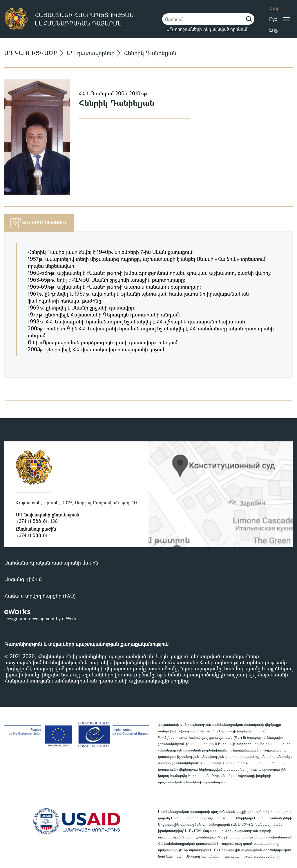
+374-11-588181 (32, 521)
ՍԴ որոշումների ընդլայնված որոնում (207, 29)
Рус (273, 19)
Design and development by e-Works (41, 618)
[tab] (39, 223)
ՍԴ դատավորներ (91, 53)
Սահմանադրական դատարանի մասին (51, 563)
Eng (274, 30)
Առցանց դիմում (23, 579)
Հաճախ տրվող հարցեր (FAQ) (40, 596)
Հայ (274, 8)
